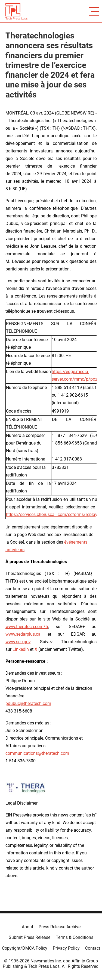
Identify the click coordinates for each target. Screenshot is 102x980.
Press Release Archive (60, 927)
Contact (93, 948)
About (27, 927)
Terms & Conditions (75, 937)
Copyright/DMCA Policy (25, 948)
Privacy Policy (66, 948)
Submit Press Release (30, 937)
